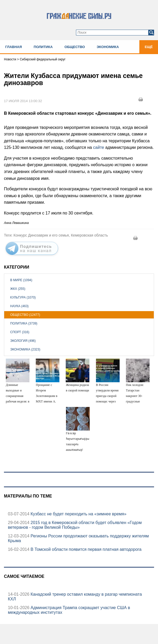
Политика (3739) (24, 323)
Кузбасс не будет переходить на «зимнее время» (78, 514)
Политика (43, 47)
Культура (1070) (23, 297)
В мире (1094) (21, 280)
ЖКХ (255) (18, 289)
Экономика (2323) (25, 349)
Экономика (108, 47)
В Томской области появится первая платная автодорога (85, 549)
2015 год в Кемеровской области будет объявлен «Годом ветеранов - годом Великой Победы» (75, 525)
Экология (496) (23, 341)
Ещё (149, 47)
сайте (99, 147)
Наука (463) (19, 306)
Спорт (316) (20, 332)
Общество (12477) (25, 315)
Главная (14, 47)
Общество (75, 47)
